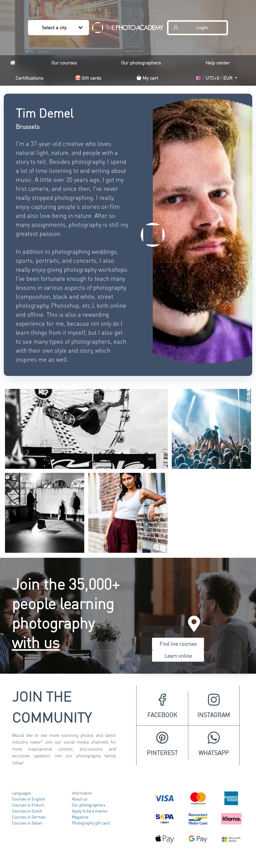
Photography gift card (91, 823)
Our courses (64, 63)
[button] (216, 78)
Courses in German (29, 817)
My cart (147, 78)
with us (36, 642)
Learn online (178, 656)
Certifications (29, 78)
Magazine (80, 817)
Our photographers (141, 63)
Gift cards (88, 78)
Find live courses (178, 644)
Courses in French (28, 805)
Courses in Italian (27, 823)
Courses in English (28, 799)
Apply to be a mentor (90, 811)
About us (79, 799)
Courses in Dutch (27, 811)
